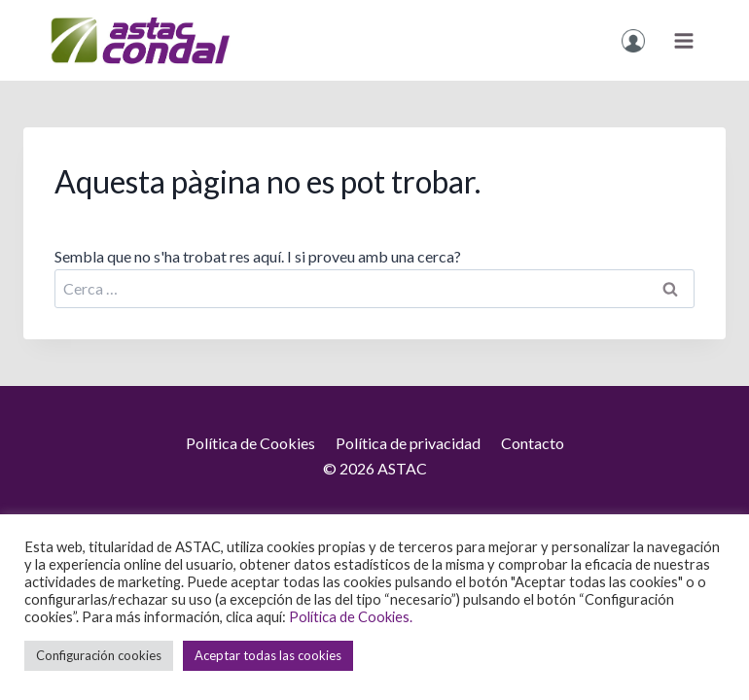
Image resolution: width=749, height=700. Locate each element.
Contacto (533, 443)
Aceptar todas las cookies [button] (268, 655)
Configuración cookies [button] (99, 655)
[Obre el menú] (683, 40)
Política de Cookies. (351, 617)
